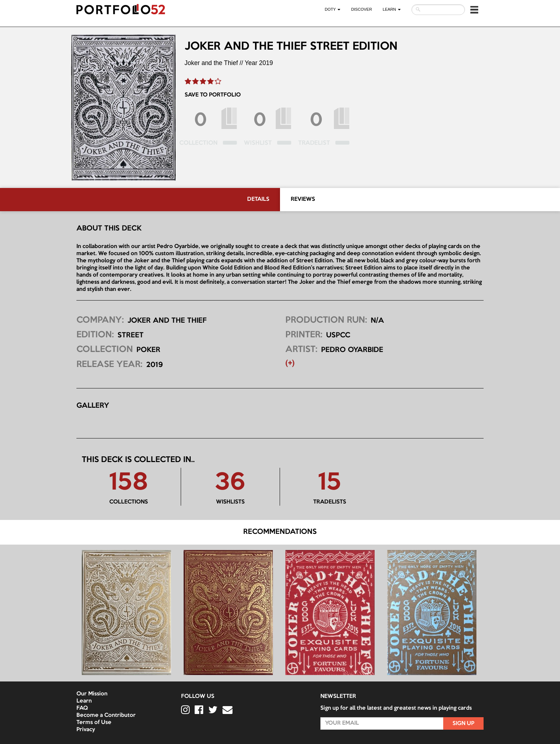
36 (230, 483)
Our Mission (92, 694)
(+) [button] (290, 363)
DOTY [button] (332, 9)
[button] (474, 10)
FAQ (82, 708)
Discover (361, 9)
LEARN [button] (392, 9)
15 (329, 483)
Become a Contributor (106, 715)
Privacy (86, 730)
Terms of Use (94, 723)
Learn (84, 701)
